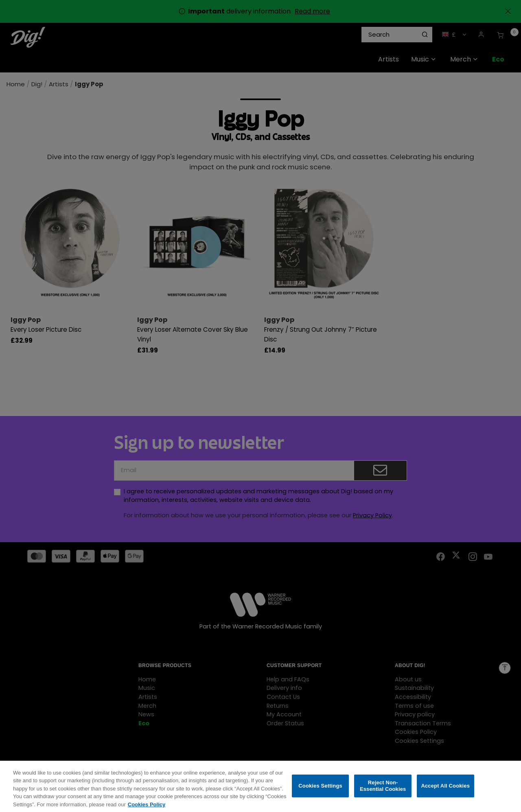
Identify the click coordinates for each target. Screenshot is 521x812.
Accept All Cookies (445, 791)
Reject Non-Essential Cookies (383, 791)
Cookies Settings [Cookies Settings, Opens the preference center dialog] (320, 791)
